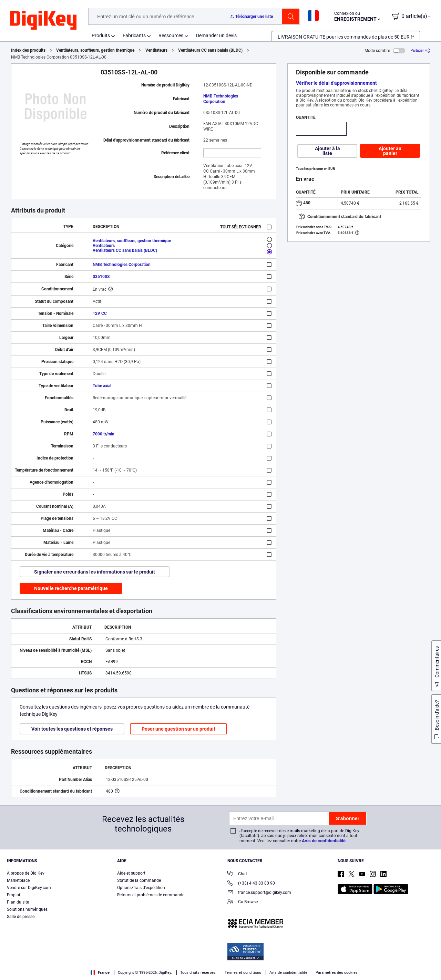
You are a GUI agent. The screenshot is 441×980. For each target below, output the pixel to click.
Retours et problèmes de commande (151, 895)
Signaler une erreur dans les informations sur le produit (95, 572)
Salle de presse (21, 917)
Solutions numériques (27, 909)
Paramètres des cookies (337, 973)
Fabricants (134, 35)
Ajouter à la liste (327, 151)
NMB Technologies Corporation (221, 99)
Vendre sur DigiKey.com (29, 888)
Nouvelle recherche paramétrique (71, 588)
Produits (101, 35)
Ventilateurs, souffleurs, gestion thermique (95, 50)
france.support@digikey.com (259, 893)
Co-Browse (243, 902)
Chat (237, 874)
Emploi (13, 895)
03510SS (101, 277)
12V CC (100, 313)
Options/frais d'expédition (141, 888)
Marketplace (18, 880)
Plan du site (18, 902)
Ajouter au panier (390, 151)
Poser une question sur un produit (178, 729)
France (100, 973)
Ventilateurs (156, 50)
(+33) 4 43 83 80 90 (251, 884)
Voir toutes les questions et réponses (72, 729)
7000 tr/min (104, 434)
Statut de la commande (139, 880)
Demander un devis (216, 35)
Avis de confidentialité (324, 841)
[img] (43, 21)
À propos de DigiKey (26, 873)
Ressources (171, 35)
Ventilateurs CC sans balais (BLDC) (210, 50)
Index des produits (28, 50)
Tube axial (102, 386)
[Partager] (420, 50)
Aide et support (131, 873)
